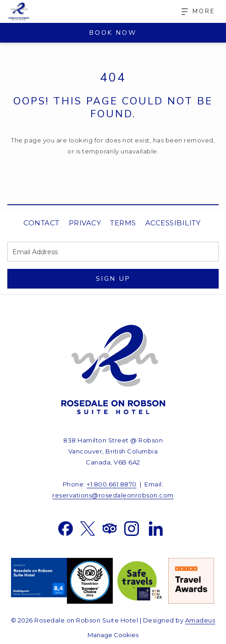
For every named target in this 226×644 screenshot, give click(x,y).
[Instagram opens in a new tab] (132, 528)
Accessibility (173, 223)
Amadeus (200, 620)
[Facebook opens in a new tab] (66, 528)
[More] (195, 12)
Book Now (113, 33)
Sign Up (113, 279)
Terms (123, 223)
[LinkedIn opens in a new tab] (156, 528)
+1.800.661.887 (109, 484)
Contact (41, 223)
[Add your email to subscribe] (113, 252)
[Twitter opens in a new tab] (88, 528)
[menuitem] (41, 223)
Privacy (85, 223)
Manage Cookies (113, 635)
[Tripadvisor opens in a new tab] (110, 528)
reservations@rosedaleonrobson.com (113, 495)
